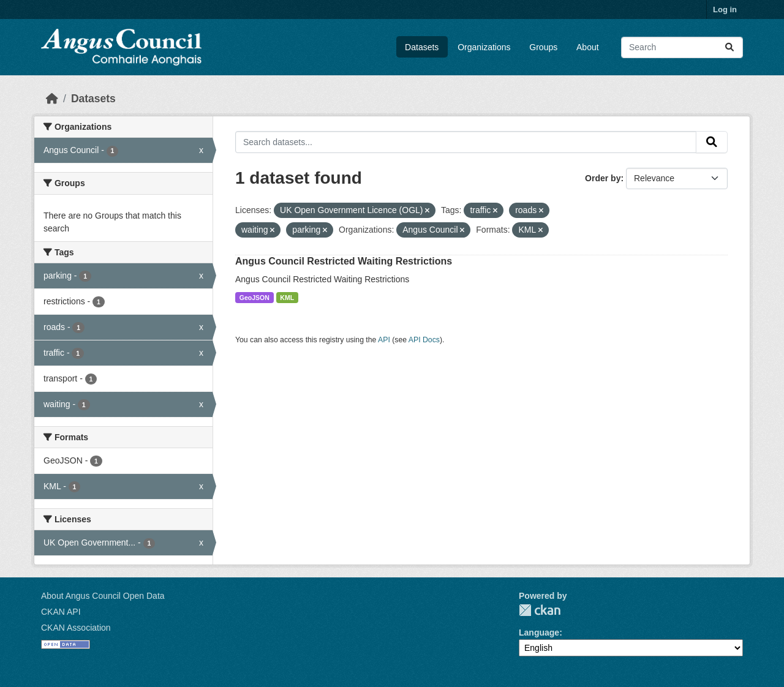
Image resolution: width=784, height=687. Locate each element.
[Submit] (729, 47)
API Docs (424, 340)
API (384, 340)
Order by (603, 178)
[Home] (52, 99)
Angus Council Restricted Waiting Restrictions (344, 261)
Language (539, 633)
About (588, 47)
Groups (543, 47)
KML (287, 298)
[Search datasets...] (682, 47)
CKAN (540, 610)
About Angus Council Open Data (103, 596)
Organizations (484, 47)
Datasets (422, 47)
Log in (725, 9)
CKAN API (61, 612)
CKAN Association (76, 628)
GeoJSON (254, 298)
